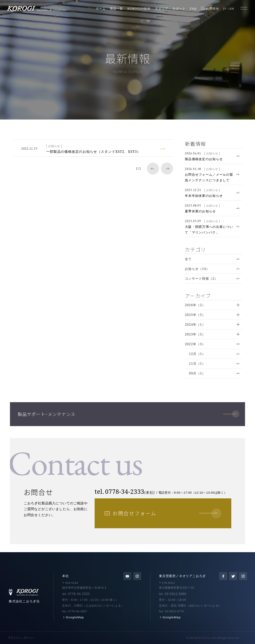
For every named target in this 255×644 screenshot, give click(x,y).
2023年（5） (195, 334)
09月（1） (197, 373)
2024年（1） (195, 324)
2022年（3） (195, 344)
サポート (179, 8)
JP (225, 9)
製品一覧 (117, 8)
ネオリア (162, 8)
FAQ (193, 8)
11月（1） (197, 364)
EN (232, 9)
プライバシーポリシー (21, 638)
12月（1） (197, 354)
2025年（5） (195, 315)
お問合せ (213, 8)
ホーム (101, 8)
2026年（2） (195, 305)
